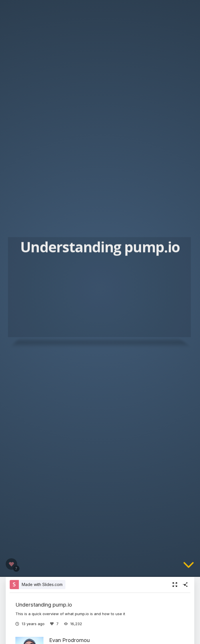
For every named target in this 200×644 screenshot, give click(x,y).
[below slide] (189, 569)
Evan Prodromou (69, 640)
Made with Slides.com (42, 584)
